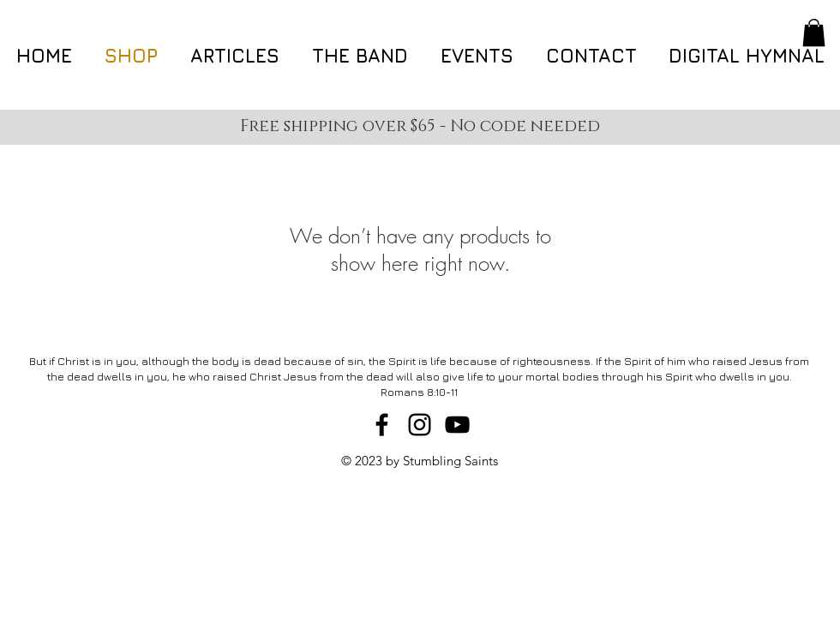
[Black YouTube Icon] (457, 425)
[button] (814, 33)
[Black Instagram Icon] (420, 425)
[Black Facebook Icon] (382, 425)
